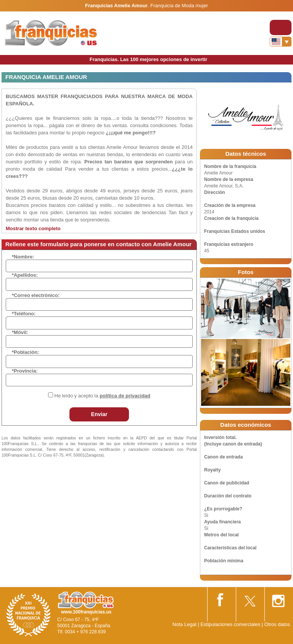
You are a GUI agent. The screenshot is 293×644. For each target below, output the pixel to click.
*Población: (26, 352)
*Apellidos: (25, 275)
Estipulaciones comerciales (231, 624)
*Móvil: (20, 332)
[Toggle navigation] (281, 27)
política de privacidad (125, 396)
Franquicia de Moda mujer (179, 6)
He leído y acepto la (102, 396)
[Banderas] (281, 42)
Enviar (99, 414)
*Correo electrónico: (36, 295)
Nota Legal (184, 624)
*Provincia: (25, 371)
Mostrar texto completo (33, 228)
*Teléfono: (24, 314)
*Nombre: (23, 257)
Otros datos (277, 624)
